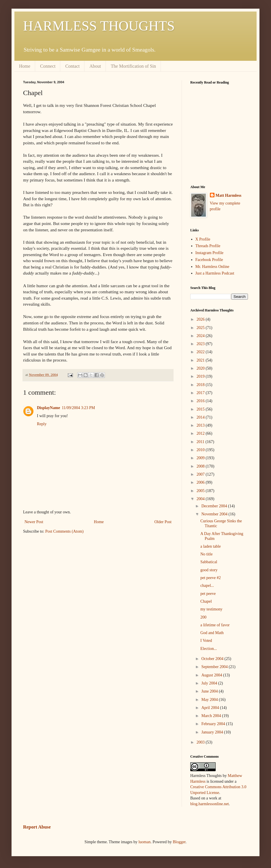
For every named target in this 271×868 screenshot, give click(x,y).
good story (209, 570)
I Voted (206, 641)
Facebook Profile (209, 260)
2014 (201, 417)
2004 (201, 499)
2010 (201, 450)
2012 (201, 433)
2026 (201, 319)
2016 (201, 401)
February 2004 (214, 724)
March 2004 (212, 716)
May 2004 (210, 700)
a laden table (211, 546)
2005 (201, 491)
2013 (201, 425)
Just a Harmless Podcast (215, 273)
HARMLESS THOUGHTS (99, 26)
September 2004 (215, 667)
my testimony (211, 609)
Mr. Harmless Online (212, 267)
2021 (201, 360)
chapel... (207, 586)
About (95, 66)
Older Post (163, 522)
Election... (209, 649)
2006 (201, 482)
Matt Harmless (229, 195)
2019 (201, 376)
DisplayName (48, 408)
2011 (201, 442)
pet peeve (208, 594)
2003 (201, 742)
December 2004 (215, 506)
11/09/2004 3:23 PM (78, 408)
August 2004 (212, 675)
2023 (201, 344)
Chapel (206, 601)
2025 (201, 328)
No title (206, 554)
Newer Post (34, 522)
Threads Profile (208, 246)
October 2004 (213, 659)
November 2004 (215, 514)
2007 (201, 474)
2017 (201, 393)
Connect (48, 66)
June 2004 (210, 691)
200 (203, 617)
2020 (201, 368)
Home (25, 66)
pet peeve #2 (211, 578)
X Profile (203, 239)
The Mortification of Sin (133, 66)
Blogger (179, 842)
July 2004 (210, 683)
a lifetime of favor (215, 625)
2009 (201, 458)
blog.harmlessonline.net (210, 804)
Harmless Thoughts (206, 776)
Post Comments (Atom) (64, 531)
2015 (201, 409)
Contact (72, 66)
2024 (201, 336)
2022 (201, 352)
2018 (201, 385)
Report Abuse (37, 827)
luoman (144, 842)
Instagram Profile (210, 253)
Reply (42, 424)
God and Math (212, 633)
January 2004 (213, 732)
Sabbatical (209, 562)
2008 (201, 466)
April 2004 (211, 708)
